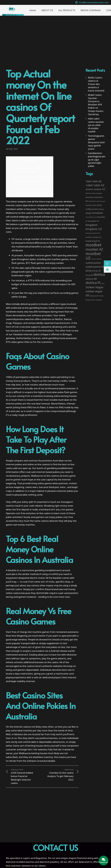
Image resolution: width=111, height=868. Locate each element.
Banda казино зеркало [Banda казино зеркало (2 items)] (94, 193)
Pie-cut (52, 858)
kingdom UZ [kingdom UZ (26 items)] (94, 229)
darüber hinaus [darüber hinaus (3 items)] (98, 209)
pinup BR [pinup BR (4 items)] (89, 275)
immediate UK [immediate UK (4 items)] (93, 221)
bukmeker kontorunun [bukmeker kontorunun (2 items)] (97, 201)
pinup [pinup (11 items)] (89, 271)
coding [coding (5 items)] (89, 209)
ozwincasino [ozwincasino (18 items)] (93, 263)
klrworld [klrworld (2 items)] (89, 233)
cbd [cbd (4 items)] (94, 205)
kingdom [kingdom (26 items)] (92, 225)
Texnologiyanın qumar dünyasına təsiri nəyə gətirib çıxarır (96, 142)
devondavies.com (22, 315)
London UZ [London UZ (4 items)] (97, 237)
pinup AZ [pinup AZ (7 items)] (96, 271)
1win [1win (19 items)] (89, 181)
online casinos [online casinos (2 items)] (96, 259)
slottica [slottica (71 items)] (99, 274)
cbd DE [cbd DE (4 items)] (99, 205)
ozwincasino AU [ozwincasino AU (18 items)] (95, 267)
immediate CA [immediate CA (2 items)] (91, 217)
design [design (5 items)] (88, 213)
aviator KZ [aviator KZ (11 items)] (99, 189)
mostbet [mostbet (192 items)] (93, 245)
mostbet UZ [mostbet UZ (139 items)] (93, 256)
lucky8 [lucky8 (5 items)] (88, 241)
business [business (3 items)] (89, 205)
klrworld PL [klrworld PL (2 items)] (96, 233)
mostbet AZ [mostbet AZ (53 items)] (94, 249)
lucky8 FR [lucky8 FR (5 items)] (96, 241)
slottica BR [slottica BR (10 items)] (91, 279)
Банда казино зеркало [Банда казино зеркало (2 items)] (94, 300)
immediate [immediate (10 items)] (97, 213)
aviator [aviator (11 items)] (89, 189)
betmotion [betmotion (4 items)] (90, 197)
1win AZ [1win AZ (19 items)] (97, 181)
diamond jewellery (49, 862)
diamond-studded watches (20, 862)
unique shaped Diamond (74, 858)
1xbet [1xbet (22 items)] (89, 185)
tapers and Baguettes (35, 858)
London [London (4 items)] (89, 237)
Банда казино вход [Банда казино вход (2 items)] (96, 296)
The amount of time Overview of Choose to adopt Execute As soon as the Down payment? (32, 180)
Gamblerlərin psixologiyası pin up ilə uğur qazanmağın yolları (97, 160)
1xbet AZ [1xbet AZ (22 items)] (99, 185)
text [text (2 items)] (103, 283)
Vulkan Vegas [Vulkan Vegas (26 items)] (94, 287)
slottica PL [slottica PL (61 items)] (93, 283)
